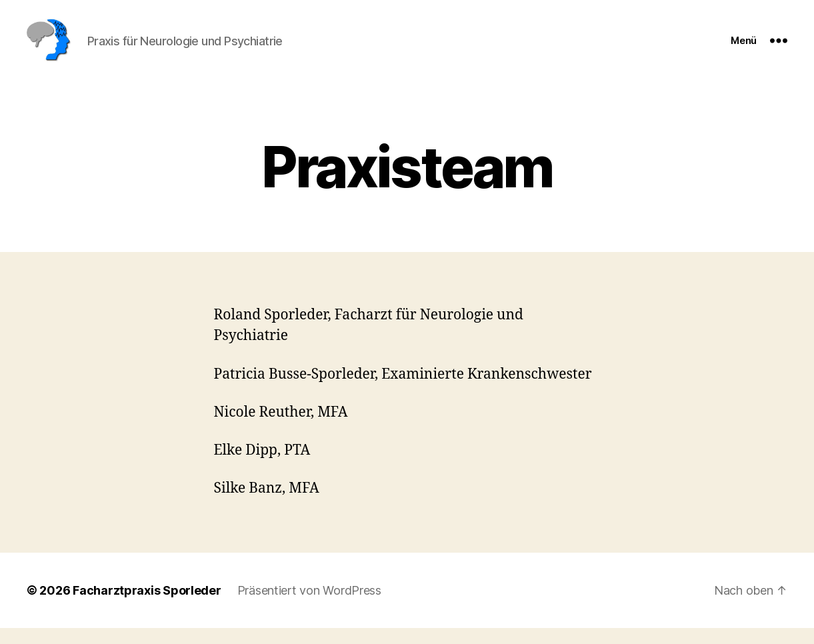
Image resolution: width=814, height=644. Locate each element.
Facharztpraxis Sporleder (147, 606)
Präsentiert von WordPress (309, 606)
